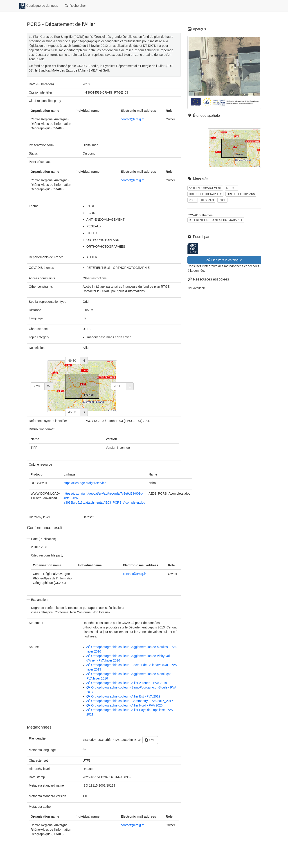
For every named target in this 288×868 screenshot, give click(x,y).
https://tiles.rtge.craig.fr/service (85, 483)
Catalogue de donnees (39, 6)
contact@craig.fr (132, 119)
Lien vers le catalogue (224, 260)
